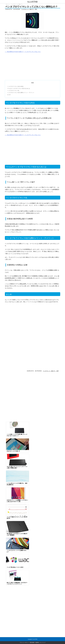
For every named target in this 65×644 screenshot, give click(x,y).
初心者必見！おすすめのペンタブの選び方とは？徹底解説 (17, 534)
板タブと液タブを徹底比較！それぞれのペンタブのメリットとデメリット (17, 583)
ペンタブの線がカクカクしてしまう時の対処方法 (17, 518)
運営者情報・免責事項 (34, 643)
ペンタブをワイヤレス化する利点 (15, 86)
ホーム (7, 4)
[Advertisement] (33, 66)
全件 (36, 9)
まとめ (9, 95)
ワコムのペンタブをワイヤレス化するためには (19, 88)
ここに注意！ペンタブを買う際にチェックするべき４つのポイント (17, 435)
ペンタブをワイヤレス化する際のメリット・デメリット (21, 93)
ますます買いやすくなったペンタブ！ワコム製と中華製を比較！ (17, 467)
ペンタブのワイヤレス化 (13, 91)
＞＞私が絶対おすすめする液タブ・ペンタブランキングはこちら (23, 52)
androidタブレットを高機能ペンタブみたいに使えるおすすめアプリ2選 (17, 501)
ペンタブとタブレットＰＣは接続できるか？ (17, 551)
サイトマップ (43, 643)
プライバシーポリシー (24, 643)
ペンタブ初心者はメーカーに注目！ (15, 567)
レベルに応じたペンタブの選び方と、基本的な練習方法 (17, 484)
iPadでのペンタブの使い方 (13, 451)
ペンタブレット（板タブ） (17, 4)
